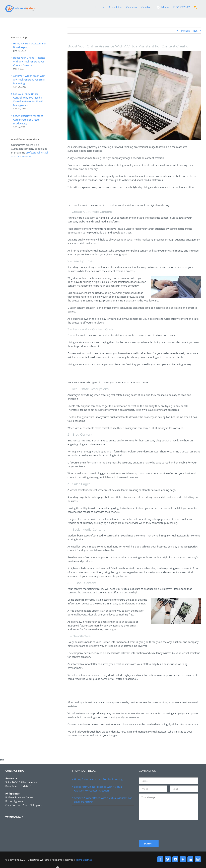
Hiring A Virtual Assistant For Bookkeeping (98, 779)
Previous (185, 31)
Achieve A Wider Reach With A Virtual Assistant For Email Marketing (29, 80)
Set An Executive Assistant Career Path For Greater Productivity (28, 120)
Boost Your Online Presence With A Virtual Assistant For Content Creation (29, 61)
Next (196, 31)
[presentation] (164, 828)
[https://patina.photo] (134, 96)
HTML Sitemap (84, 860)
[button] (195, 7)
